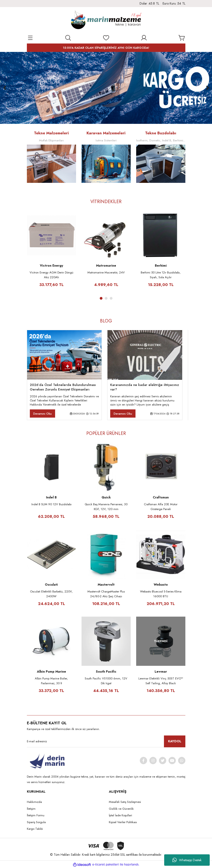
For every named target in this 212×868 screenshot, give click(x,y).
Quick (106, 497)
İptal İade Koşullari (120, 815)
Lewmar (161, 671)
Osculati (51, 585)
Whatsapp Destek (187, 860)
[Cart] (182, 38)
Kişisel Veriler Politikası (123, 822)
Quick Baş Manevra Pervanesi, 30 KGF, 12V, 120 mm (106, 507)
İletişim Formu (36, 815)
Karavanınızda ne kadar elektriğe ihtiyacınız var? (145, 387)
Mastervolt (106, 585)
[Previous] (5, 88)
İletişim (31, 809)
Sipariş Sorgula (36, 822)
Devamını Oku (42, 414)
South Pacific (106, 671)
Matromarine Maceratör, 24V (106, 272)
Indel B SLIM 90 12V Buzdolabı (51, 504)
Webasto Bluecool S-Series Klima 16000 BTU (161, 594)
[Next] (207, 88)
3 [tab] (111, 298)
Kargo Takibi (35, 829)
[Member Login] (144, 38)
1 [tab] (101, 298)
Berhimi (161, 266)
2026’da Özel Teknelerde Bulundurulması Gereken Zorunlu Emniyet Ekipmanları (63, 387)
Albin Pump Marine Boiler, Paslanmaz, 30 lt (51, 681)
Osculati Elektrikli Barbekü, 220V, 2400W (51, 594)
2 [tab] (106, 298)
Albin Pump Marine (51, 671)
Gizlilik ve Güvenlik (121, 809)
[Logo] (106, 21)
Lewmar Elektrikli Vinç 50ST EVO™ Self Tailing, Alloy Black (161, 681)
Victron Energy (51, 266)
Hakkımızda (34, 802)
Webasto (161, 585)
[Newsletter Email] (106, 741)
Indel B (51, 497)
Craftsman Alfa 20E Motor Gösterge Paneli (161, 507)
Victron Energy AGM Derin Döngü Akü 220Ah (51, 275)
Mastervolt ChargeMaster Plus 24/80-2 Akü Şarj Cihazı (106, 594)
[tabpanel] (51, 251)
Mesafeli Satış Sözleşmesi (125, 802)
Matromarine (106, 266)
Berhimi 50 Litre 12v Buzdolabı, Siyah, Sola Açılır (161, 275)
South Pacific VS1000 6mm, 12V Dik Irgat (106, 681)
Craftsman (161, 497)
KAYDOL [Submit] (175, 741)
